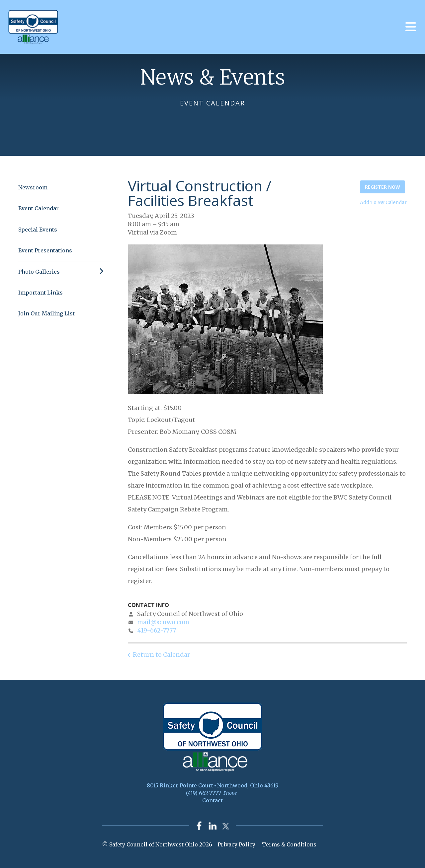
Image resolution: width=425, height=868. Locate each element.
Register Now (382, 187)
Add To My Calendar (383, 202)
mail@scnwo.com (163, 622)
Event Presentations (45, 250)
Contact (212, 800)
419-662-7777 (157, 630)
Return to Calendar (161, 655)
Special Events (38, 230)
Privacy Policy (236, 844)
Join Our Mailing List (46, 313)
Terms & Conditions (289, 844)
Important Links (41, 293)
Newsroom (33, 187)
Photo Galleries (64, 272)
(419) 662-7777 (204, 793)
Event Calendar (39, 208)
